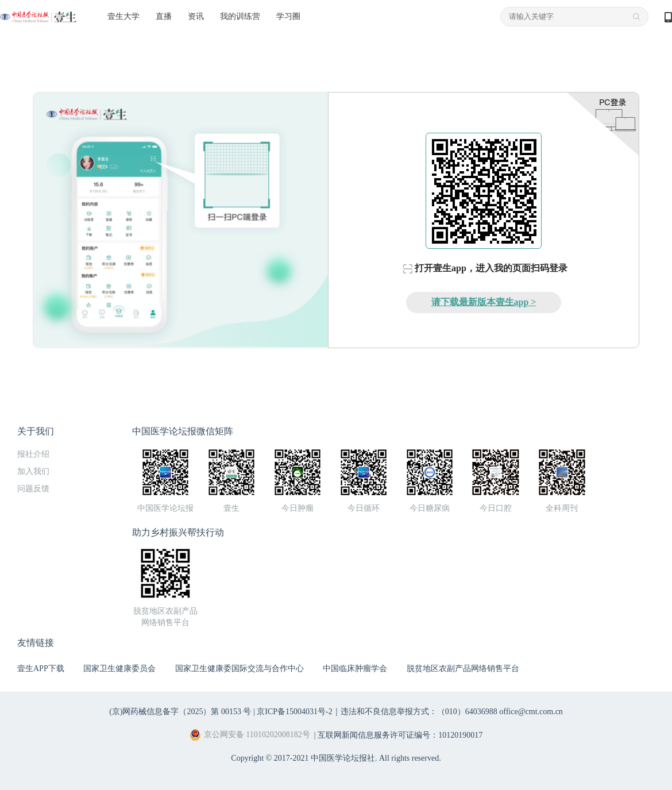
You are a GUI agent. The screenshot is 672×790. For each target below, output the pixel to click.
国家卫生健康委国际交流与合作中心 (240, 668)
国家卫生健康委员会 (119, 668)
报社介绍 (33, 454)
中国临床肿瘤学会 (355, 668)
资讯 (196, 16)
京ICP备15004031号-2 (294, 712)
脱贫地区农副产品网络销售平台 (463, 668)
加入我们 (33, 471)
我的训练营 (240, 16)
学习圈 (288, 16)
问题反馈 (33, 489)
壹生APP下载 (41, 668)
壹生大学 (123, 16)
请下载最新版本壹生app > (484, 302)
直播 (164, 16)
